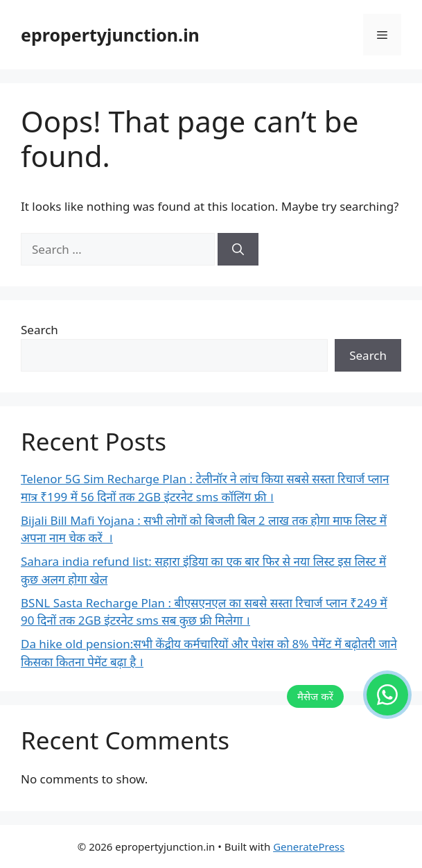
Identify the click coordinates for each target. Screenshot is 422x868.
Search (39, 330)
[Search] (238, 250)
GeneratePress (309, 847)
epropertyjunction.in (110, 35)
